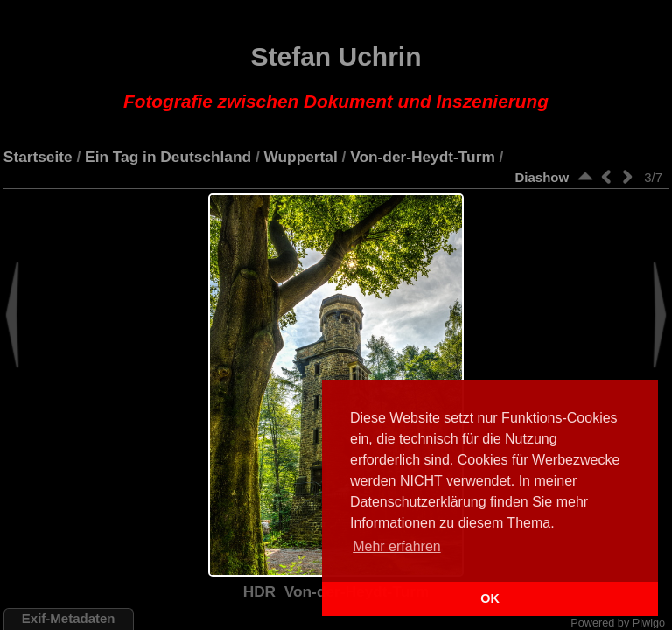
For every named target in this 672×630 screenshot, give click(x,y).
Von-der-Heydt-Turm (423, 157)
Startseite (38, 157)
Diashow (542, 177)
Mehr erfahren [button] (397, 546)
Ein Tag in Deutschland (168, 157)
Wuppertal (301, 157)
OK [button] (490, 598)
